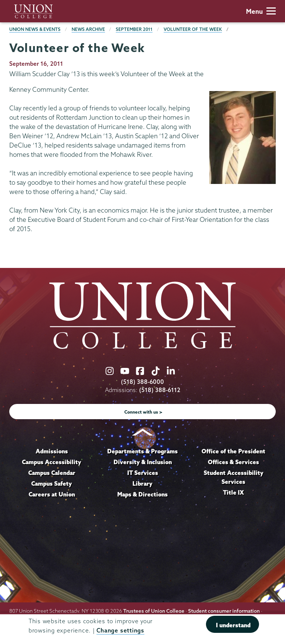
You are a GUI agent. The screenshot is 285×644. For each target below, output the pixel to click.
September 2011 (134, 29)
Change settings (120, 630)
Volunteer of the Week (193, 29)
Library (142, 483)
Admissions (52, 451)
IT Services (143, 473)
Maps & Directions (142, 494)
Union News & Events (35, 29)
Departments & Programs (142, 451)
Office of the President (233, 451)
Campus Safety (52, 483)
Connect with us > (143, 412)
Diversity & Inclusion (143, 462)
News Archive (88, 29)
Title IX (233, 492)
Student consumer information (224, 611)
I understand (233, 625)
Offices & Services (233, 462)
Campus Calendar (52, 473)
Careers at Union (52, 494)
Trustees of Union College (154, 611)
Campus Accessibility (52, 462)
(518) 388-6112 (160, 390)
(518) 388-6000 (142, 382)
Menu (261, 11)
